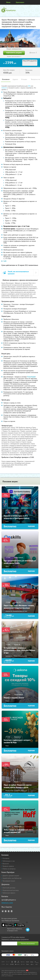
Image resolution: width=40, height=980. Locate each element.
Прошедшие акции (9, 881)
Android (4, 88)
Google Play (19, 925)
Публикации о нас (9, 861)
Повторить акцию (14, 53)
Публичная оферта (9, 893)
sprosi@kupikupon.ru (9, 900)
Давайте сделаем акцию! (11, 876)
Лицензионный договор (11, 890)
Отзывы (24, 79)
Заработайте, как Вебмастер (12, 878)
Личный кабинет (38, 2)
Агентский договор (9, 888)
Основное (6, 79)
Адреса (15, 79)
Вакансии (6, 864)
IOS (29, 86)
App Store (7, 925)
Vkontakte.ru (6, 911)
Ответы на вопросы (9, 869)
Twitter (9, 911)
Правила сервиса (8, 866)
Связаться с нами (7, 903)
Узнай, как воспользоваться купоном (18, 273)
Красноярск (20, 2)
